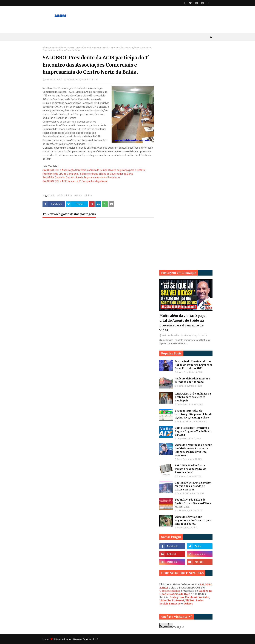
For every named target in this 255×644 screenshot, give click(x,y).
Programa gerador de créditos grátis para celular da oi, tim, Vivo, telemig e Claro (193, 414)
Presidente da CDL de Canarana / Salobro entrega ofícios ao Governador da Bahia (88, 174)
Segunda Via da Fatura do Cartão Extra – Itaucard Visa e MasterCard (193, 503)
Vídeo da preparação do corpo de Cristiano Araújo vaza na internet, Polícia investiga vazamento (194, 450)
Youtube (204, 597)
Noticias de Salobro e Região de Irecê (80, 639)
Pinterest (178, 600)
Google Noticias (170, 591)
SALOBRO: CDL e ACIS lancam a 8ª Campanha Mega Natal (75, 181)
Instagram (177, 597)
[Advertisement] (186, 100)
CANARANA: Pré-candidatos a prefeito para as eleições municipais (193, 397)
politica (78, 195)
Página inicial (49, 48)
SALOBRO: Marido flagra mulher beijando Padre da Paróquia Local (190, 469)
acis (53, 195)
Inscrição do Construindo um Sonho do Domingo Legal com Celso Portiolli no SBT (193, 365)
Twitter (188, 604)
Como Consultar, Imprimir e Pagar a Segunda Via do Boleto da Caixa (194, 431)
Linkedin (165, 600)
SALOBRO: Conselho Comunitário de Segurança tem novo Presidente (81, 177)
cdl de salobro (64, 195)
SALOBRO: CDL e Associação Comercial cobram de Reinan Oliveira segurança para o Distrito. (94, 170)
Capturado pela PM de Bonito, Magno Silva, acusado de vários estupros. (193, 486)
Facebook (191, 597)
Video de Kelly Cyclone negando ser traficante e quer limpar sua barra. (193, 520)
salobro (61, 48)
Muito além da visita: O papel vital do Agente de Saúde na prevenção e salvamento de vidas (183, 323)
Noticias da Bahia (54, 80)
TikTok (190, 600)
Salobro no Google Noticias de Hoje (186, 592)
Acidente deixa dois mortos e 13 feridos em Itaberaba (193, 380)
